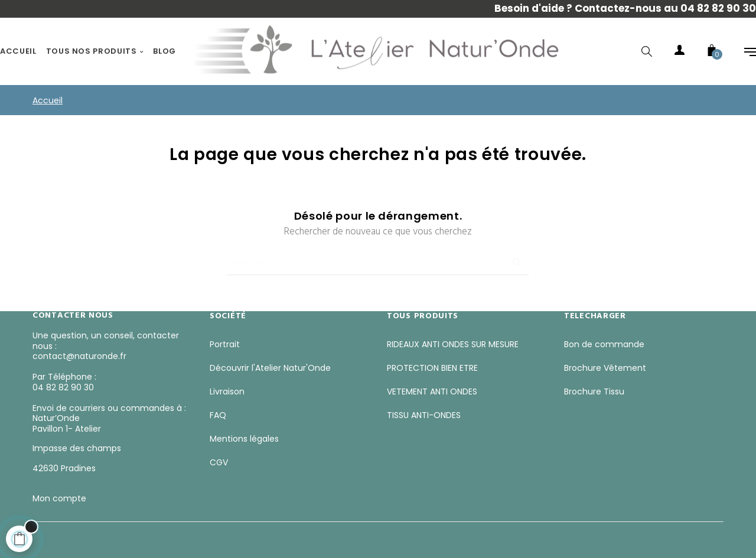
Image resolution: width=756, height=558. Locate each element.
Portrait (225, 344)
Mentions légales (244, 439)
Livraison (227, 391)
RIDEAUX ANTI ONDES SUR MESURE (453, 344)
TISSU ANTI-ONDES (424, 415)
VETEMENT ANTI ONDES (432, 391)
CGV (219, 462)
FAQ (218, 415)
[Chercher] (378, 258)
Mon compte (59, 498)
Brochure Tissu (594, 391)
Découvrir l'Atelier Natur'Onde (270, 368)
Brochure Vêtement (605, 368)
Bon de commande (604, 344)
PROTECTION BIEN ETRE (432, 368)
